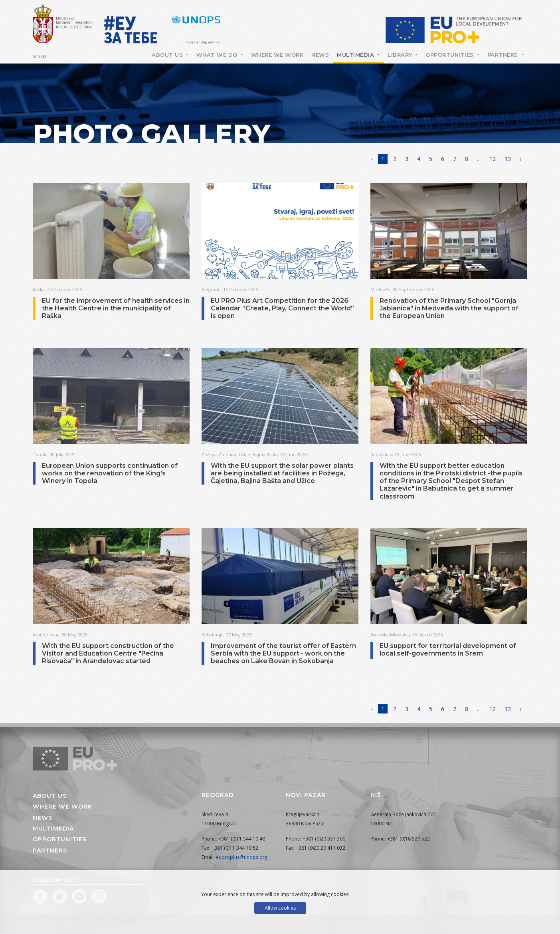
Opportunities (450, 55)
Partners (504, 55)
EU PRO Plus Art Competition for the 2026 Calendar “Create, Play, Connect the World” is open (282, 308)
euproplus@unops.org (242, 857)
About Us (168, 55)
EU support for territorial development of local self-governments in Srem (448, 650)
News (320, 55)
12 (493, 159)
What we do (218, 55)
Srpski (40, 56)
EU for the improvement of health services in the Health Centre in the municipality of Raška (116, 308)
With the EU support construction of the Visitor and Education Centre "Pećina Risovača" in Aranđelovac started (108, 653)
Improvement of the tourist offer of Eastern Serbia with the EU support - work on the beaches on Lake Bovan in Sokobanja (283, 653)
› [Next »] (520, 159)
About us (50, 796)
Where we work (277, 55)
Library (401, 55)
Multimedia (356, 55)
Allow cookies (280, 908)
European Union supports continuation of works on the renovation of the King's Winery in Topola (110, 473)
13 (508, 159)
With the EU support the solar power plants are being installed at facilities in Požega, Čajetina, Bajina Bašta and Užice (282, 473)
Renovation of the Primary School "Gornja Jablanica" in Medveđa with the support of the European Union (449, 308)
